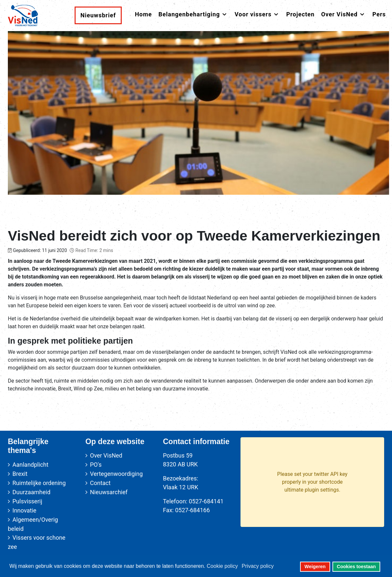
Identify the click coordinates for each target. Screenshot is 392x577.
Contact (100, 483)
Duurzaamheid (31, 492)
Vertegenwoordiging (116, 474)
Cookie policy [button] (222, 566)
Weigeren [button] (315, 567)
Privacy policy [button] (258, 566)
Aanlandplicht (30, 465)
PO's (96, 465)
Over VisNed (106, 455)
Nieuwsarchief (109, 492)
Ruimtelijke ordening (39, 483)
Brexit (20, 474)
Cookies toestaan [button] (356, 567)
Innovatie (24, 510)
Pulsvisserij (27, 501)
